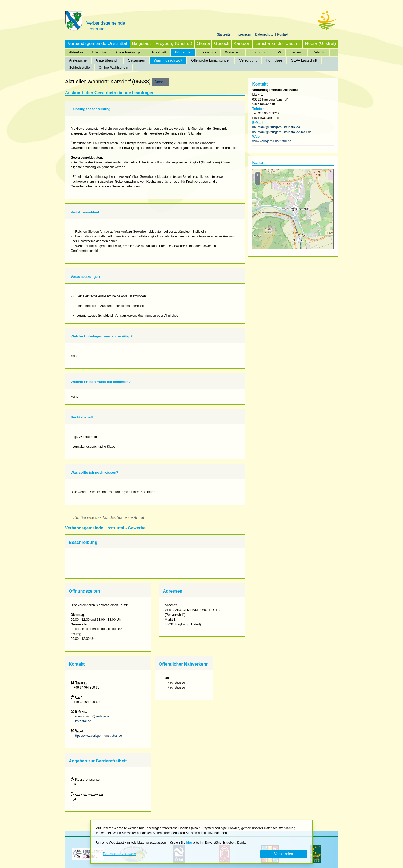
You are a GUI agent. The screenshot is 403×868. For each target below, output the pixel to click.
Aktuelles (76, 52)
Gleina (204, 43)
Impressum (243, 34)
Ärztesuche (78, 60)
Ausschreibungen (129, 52)
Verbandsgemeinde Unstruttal (97, 43)
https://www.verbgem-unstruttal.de (98, 736)
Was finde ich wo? (168, 60)
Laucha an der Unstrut (277, 43)
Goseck (222, 43)
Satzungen (137, 60)
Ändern (160, 82)
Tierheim (297, 52)
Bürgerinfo (183, 52)
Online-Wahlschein (113, 68)
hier (189, 843)
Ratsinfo (319, 52)
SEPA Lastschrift (304, 60)
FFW (277, 52)
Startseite (224, 34)
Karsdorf (242, 43)
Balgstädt (141, 43)
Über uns (100, 52)
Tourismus (208, 52)
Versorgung (248, 60)
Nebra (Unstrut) (321, 43)
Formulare (274, 60)
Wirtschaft (233, 52)
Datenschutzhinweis (119, 854)
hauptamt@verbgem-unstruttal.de (276, 127)
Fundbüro (257, 52)
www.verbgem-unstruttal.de (271, 141)
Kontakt (283, 34)
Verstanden (284, 854)
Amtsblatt (159, 52)
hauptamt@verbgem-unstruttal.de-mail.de (282, 132)
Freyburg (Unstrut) (174, 43)
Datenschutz (264, 34)
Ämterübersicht (107, 60)
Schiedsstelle (79, 68)
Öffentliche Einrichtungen (211, 60)
